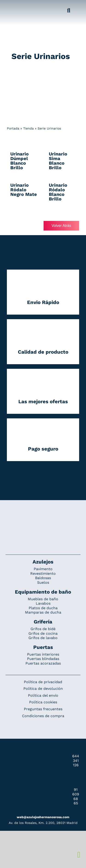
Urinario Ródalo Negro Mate (24, 190)
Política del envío (43, 695)
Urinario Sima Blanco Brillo (58, 161)
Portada (13, 128)
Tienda (28, 128)
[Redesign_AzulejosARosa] (43, 516)
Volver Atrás (61, 226)
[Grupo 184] (11, 6)
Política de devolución (43, 689)
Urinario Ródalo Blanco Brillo (58, 192)
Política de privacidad (43, 682)
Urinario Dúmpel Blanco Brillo (19, 161)
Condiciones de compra (43, 716)
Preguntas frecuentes (43, 709)
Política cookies (43, 702)
